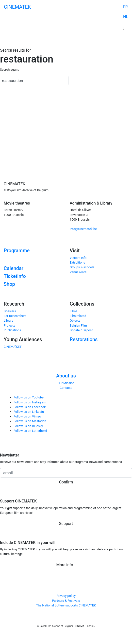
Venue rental (78, 272)
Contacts (66, 388)
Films (74, 311)
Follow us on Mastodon (30, 421)
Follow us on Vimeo (27, 416)
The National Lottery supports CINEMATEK (66, 605)
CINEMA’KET (13, 347)
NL (126, 17)
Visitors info (78, 258)
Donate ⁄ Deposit (82, 330)
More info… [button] (66, 565)
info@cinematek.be (83, 229)
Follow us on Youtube (29, 397)
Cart (126, 24)
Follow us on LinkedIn (29, 412)
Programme (17, 250)
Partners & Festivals (66, 601)
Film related (78, 316)
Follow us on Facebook (30, 407)
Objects (75, 321)
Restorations (84, 339)
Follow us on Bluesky (28, 426)
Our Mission (66, 383)
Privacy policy (66, 596)
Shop (9, 284)
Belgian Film (78, 325)
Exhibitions (77, 262)
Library (8, 321)
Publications (12, 330)
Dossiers (10, 311)
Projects (9, 325)
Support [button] (66, 524)
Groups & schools (82, 267)
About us (66, 376)
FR (125, 7)
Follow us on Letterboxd (30, 431)
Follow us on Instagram (30, 402)
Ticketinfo (15, 276)
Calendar (14, 268)
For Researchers (15, 316)
